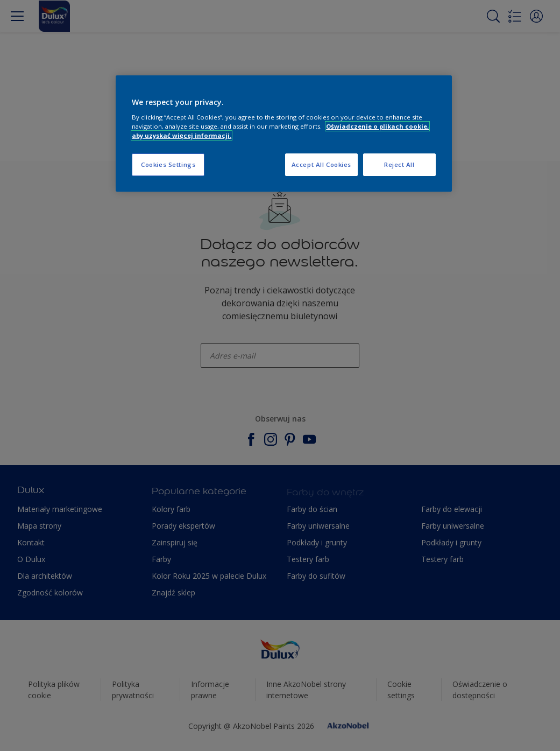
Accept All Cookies (321, 164)
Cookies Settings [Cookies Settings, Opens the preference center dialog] (168, 164)
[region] (284, 134)
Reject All (399, 164)
